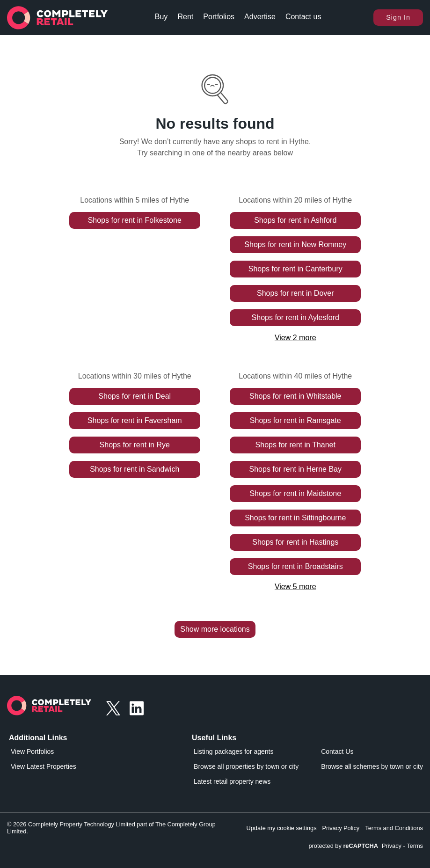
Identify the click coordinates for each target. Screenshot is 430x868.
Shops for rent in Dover (295, 293)
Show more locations (215, 629)
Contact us (303, 17)
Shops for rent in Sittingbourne (295, 518)
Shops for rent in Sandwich (135, 469)
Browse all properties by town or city (246, 766)
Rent (185, 17)
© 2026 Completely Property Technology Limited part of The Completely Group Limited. (111, 828)
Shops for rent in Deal (135, 396)
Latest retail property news (232, 781)
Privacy (392, 846)
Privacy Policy (341, 828)
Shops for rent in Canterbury (295, 269)
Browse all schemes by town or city (372, 766)
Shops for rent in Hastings (295, 542)
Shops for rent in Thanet (295, 445)
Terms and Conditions (394, 828)
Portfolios (219, 17)
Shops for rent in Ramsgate (295, 420)
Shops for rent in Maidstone (295, 493)
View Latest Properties (44, 766)
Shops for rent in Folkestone (135, 220)
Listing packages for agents (233, 751)
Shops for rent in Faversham (135, 420)
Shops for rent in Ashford (295, 220)
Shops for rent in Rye (135, 445)
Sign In (398, 17)
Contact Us (337, 751)
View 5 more (295, 587)
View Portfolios (32, 751)
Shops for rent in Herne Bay (295, 469)
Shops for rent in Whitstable (295, 396)
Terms (415, 846)
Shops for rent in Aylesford (295, 317)
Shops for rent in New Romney (295, 244)
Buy (161, 17)
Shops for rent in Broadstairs (295, 566)
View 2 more (295, 338)
